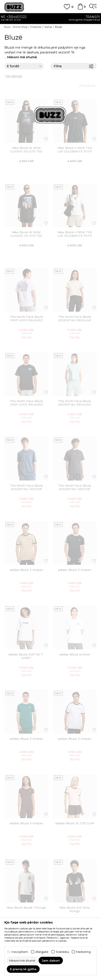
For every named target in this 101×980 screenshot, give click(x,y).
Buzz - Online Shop (16, 27)
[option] (50, 19)
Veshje (48, 27)
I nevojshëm (19, 952)
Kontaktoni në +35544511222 (51, 17)
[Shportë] (80, 9)
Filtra (74, 66)
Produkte (36, 27)
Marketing (83, 952)
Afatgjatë (42, 952)
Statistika (62, 952)
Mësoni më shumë (22, 57)
